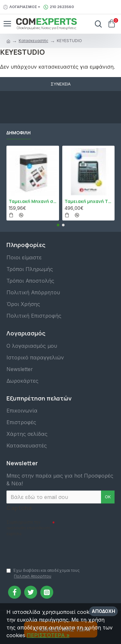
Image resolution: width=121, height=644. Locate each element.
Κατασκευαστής (34, 41)
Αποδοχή (103, 611)
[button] (58, 225)
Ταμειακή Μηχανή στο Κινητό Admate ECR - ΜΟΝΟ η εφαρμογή (33, 201)
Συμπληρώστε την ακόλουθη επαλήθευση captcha (28, 528)
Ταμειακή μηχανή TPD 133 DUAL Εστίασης (89, 201)
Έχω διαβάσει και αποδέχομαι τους (43, 574)
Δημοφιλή (19, 133)
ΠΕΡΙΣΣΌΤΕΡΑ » (48, 635)
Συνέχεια (61, 84)
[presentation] (52, 549)
